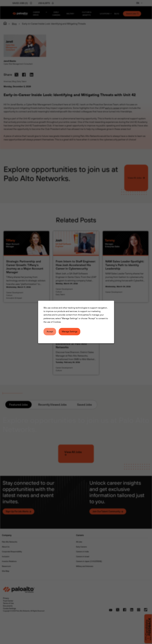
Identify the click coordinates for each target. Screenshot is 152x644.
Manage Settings (69, 331)
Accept (50, 331)
